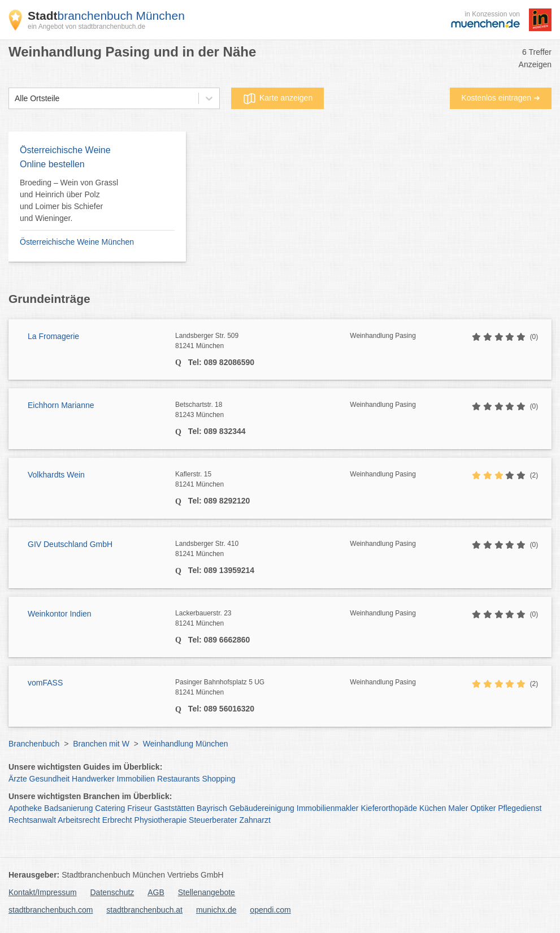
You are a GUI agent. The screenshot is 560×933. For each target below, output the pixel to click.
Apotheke (25, 808)
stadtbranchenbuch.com (51, 910)
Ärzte (18, 779)
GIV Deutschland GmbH (70, 544)
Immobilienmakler (328, 808)
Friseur (140, 808)
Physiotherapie (161, 820)
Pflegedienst (520, 808)
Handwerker (93, 779)
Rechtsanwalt (32, 820)
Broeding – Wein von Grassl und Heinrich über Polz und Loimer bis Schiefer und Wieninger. (69, 200)
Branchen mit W (101, 744)
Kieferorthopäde (389, 808)
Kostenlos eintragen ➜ (501, 98)
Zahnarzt (255, 820)
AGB (156, 892)
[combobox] (15, 99)
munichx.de (216, 910)
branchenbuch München (106, 16)
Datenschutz (112, 892)
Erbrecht (117, 820)
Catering (110, 808)
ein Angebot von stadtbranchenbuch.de (86, 27)
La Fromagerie (53, 336)
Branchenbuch (34, 744)
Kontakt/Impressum (43, 892)
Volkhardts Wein (56, 475)
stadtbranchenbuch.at (144, 910)
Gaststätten (175, 808)
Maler (458, 808)
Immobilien (136, 779)
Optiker (483, 808)
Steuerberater (213, 820)
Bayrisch (212, 808)
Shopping (218, 779)
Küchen (433, 808)
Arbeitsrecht (79, 820)
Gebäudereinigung (262, 808)
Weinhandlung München (186, 744)
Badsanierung (68, 808)
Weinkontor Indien (60, 614)
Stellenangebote (207, 892)
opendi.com (270, 910)
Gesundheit (50, 779)
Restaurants (178, 779)
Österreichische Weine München (77, 242)
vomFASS (45, 683)
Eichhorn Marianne (61, 405)
